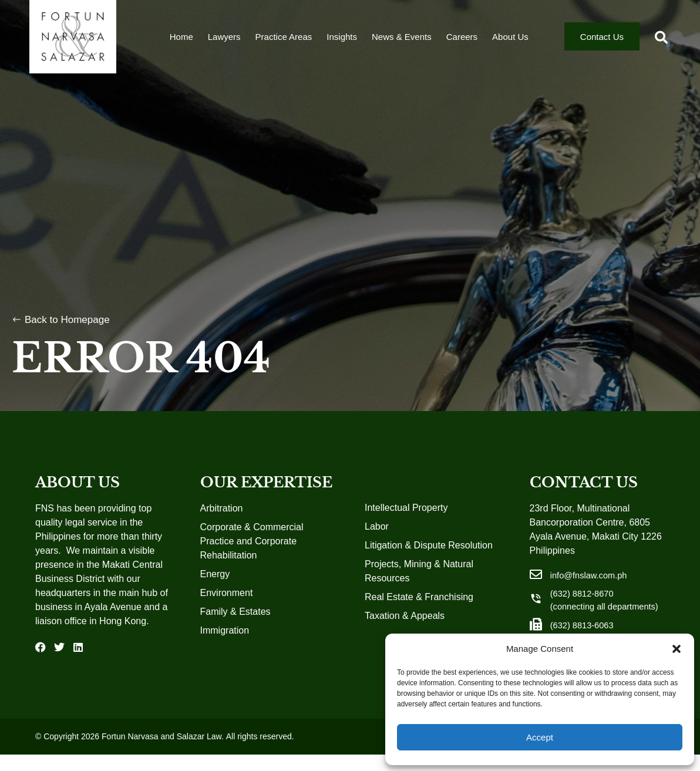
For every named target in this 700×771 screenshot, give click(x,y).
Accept (540, 737)
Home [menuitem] (181, 41)
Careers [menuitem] (462, 41)
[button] (677, 649)
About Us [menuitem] (510, 41)
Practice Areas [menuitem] (284, 41)
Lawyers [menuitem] (224, 41)
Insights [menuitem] (342, 41)
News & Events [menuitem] (402, 41)
